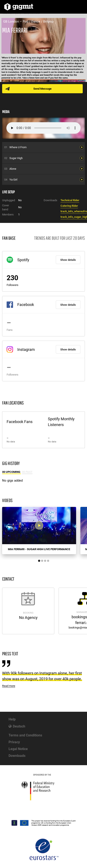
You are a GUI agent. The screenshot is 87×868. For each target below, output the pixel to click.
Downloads (17, 756)
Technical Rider (70, 200)
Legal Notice (18, 749)
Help (12, 719)
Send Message (42, 89)
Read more (9, 686)
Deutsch (19, 726)
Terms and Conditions (25, 735)
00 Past (27, 472)
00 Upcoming (12, 472)
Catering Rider (69, 206)
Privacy (14, 742)
